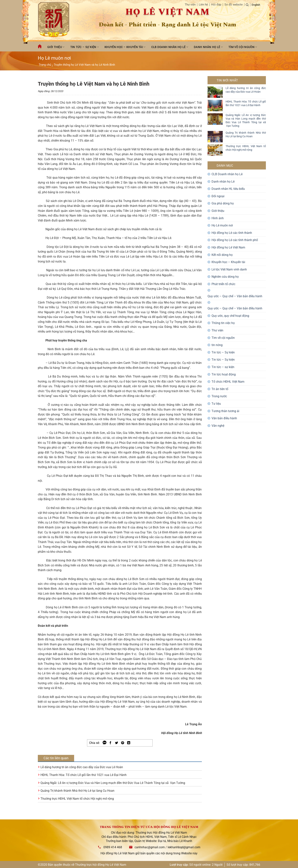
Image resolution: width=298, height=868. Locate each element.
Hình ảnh (218, 218)
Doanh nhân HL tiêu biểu (228, 189)
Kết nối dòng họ (222, 255)
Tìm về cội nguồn (243, 47)
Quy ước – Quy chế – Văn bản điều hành (235, 296)
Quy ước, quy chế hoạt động (230, 316)
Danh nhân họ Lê (208, 47)
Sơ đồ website (234, 5)
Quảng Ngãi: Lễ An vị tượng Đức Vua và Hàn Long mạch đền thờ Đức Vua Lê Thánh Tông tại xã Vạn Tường (113, 783)
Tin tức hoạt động (224, 374)
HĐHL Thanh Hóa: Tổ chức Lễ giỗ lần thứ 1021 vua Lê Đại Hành (84, 775)
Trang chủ (45, 65)
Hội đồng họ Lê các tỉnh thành (232, 233)
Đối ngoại (218, 196)
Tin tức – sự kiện (223, 367)
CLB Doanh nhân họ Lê (170, 47)
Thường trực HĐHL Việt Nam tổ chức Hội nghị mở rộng (77, 799)
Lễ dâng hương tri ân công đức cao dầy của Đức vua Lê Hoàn (82, 767)
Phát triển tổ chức (223, 284)
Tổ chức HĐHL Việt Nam (228, 382)
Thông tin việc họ (223, 323)
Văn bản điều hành (224, 418)
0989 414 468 (113, 847)
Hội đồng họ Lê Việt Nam (228, 247)
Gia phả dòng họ (223, 203)
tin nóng (217, 345)
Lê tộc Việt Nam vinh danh (229, 269)
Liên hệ (203, 5)
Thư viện (190, 5)
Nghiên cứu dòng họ (225, 277)
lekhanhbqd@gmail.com (184, 847)
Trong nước (219, 396)
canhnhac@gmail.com (150, 847)
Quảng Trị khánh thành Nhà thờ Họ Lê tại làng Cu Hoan (77, 791)
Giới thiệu (56, 47)
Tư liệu (216, 404)
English (256, 5)
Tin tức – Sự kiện (85, 47)
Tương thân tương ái (225, 411)
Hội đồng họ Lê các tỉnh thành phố (235, 240)
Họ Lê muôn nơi (222, 225)
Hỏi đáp (216, 5)
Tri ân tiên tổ (220, 389)
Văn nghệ (218, 426)
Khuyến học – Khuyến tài (125, 47)
